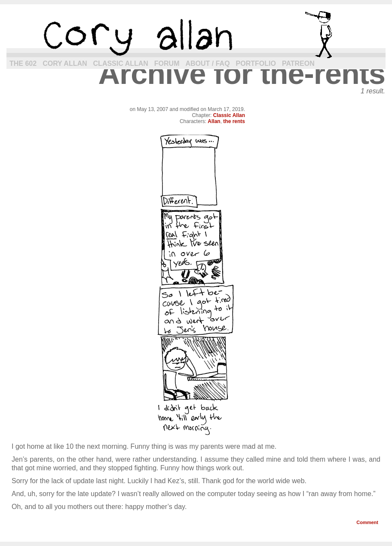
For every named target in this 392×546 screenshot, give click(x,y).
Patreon (298, 63)
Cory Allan (65, 63)
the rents (234, 121)
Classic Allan (121, 63)
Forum (167, 63)
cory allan (196, 34)
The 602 (23, 63)
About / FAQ (208, 63)
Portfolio (256, 63)
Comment (367, 522)
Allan (214, 121)
